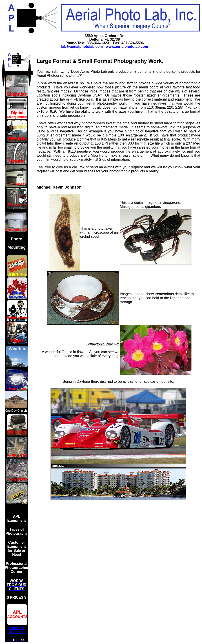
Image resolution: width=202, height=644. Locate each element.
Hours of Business (17, 630)
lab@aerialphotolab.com (82, 47)
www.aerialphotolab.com (127, 47)
